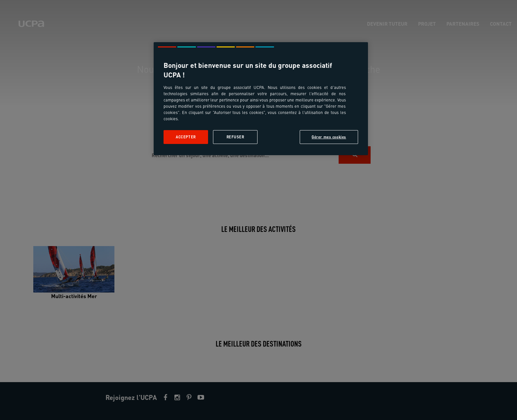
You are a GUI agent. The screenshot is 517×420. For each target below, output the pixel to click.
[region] (261, 99)
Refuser (235, 137)
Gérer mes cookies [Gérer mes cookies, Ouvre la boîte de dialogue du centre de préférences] (329, 137)
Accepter (186, 137)
